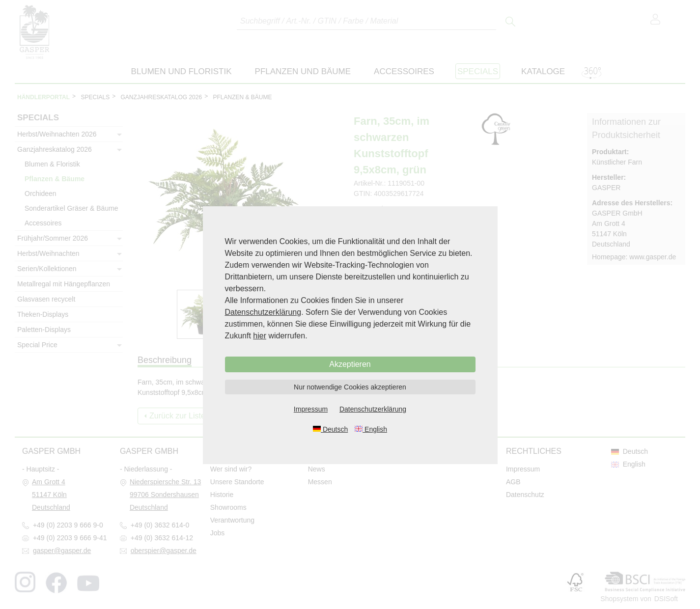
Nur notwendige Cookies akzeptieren (350, 387)
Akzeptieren (350, 364)
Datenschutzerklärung (263, 312)
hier (260, 336)
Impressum (311, 409)
